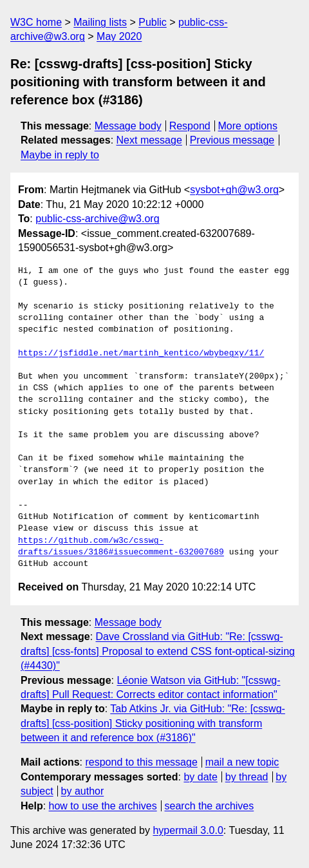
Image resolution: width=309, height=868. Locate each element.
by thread (247, 777)
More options (248, 126)
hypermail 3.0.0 (188, 830)
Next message (149, 140)
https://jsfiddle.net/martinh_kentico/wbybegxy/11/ (141, 354)
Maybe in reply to (60, 155)
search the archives (210, 806)
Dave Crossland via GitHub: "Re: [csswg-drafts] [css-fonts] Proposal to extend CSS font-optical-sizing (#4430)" (158, 651)
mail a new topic (242, 762)
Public (153, 22)
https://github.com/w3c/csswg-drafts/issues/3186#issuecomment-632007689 (121, 547)
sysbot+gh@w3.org (234, 190)
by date (200, 777)
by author (83, 791)
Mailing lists (100, 22)
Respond (190, 126)
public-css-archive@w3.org (97, 219)
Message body (128, 126)
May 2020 (119, 36)
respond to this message (141, 762)
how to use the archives (103, 806)
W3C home (36, 22)
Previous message (232, 140)
